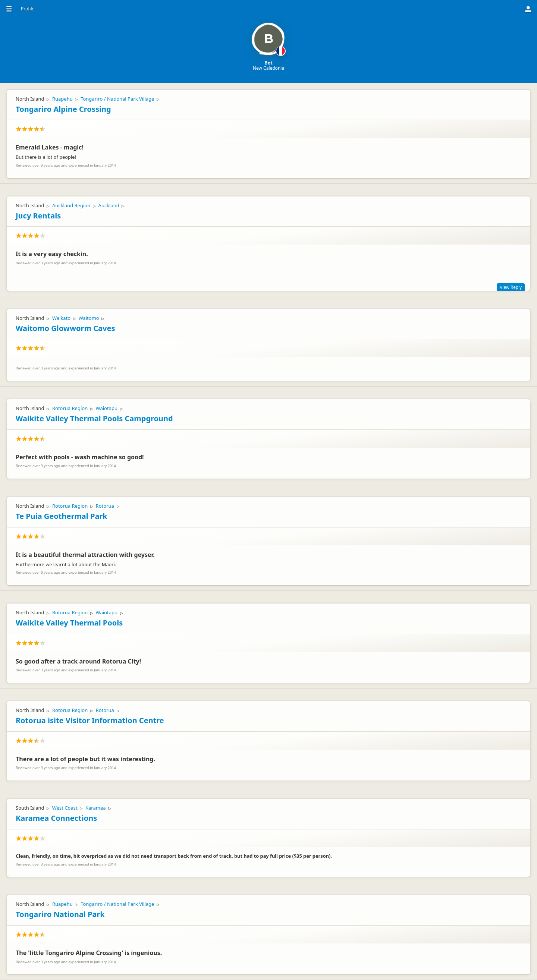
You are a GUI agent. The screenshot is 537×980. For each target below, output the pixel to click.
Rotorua (105, 506)
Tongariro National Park (60, 914)
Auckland (109, 205)
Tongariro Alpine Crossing (63, 109)
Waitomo (89, 318)
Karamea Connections (56, 818)
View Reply (511, 287)
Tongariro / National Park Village (117, 99)
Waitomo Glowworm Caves (65, 328)
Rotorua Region (70, 408)
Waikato (61, 318)
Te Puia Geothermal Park (62, 516)
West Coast (65, 808)
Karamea (96, 808)
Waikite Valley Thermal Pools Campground (94, 418)
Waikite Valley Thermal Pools (69, 623)
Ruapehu (62, 99)
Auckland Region (71, 205)
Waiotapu (107, 408)
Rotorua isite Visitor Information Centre (90, 720)
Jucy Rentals (38, 216)
